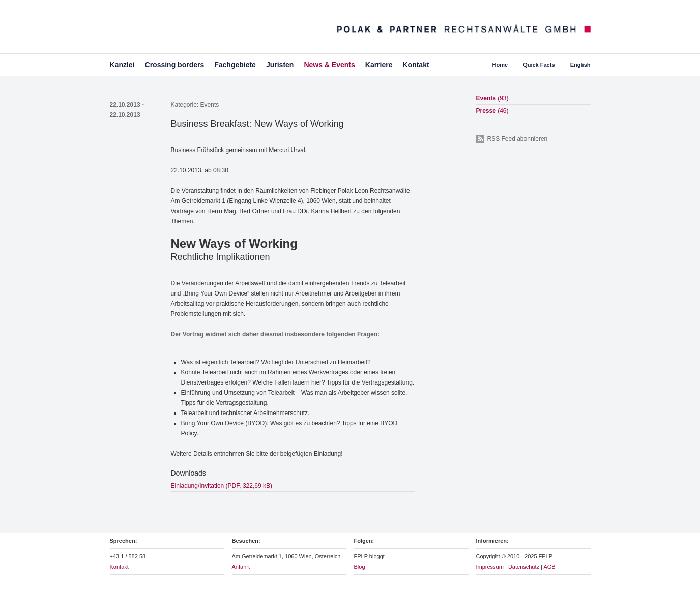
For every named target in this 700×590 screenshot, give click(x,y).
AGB (549, 567)
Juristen (280, 65)
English (580, 65)
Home (500, 65)
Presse (492, 111)
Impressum (490, 567)
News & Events (329, 65)
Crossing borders (175, 65)
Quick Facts (539, 65)
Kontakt (416, 65)
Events (210, 105)
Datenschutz (524, 567)
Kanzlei (122, 65)
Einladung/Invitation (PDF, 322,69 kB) (222, 486)
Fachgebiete (235, 65)
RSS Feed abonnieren (518, 139)
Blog (360, 567)
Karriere (379, 65)
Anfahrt (241, 567)
